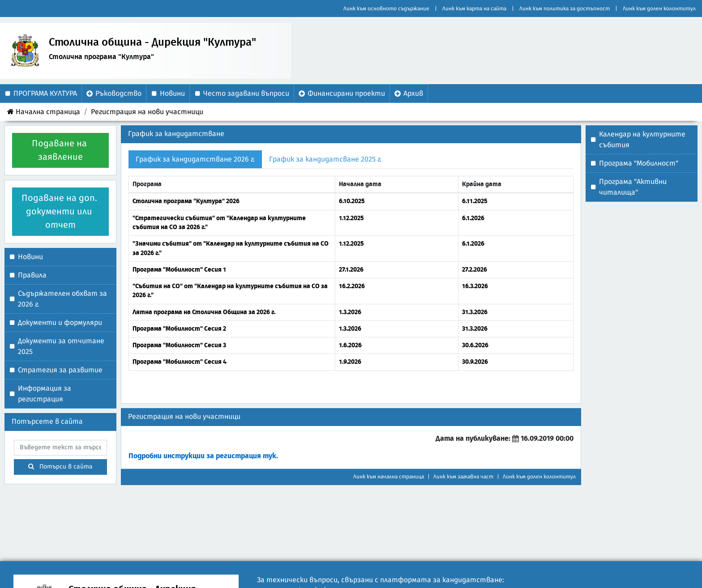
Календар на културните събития (642, 140)
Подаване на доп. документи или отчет (60, 212)
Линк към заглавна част (463, 477)
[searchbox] (60, 448)
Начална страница (44, 112)
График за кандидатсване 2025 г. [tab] (325, 159)
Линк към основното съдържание (386, 9)
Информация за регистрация (45, 394)
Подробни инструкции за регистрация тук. (203, 456)
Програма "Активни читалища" (633, 187)
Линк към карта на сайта (474, 9)
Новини (30, 257)
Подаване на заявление (60, 150)
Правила (32, 275)
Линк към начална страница (389, 477)
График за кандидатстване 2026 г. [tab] (195, 159)
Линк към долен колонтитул (659, 9)
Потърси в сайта (60, 467)
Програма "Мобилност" (639, 163)
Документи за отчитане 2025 (61, 346)
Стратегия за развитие (60, 370)
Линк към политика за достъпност (565, 9)
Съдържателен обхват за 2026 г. (62, 299)
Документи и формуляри (60, 323)
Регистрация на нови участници (147, 112)
